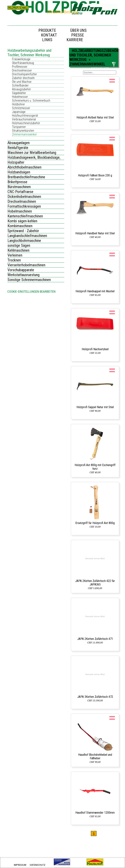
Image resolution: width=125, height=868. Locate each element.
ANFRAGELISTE (100, 69)
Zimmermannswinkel (24, 134)
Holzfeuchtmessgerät (25, 116)
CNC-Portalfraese (20, 192)
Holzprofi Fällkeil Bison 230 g (95, 175)
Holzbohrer (18, 104)
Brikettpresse (17, 182)
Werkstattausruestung (24, 275)
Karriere (75, 40)
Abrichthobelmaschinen (24, 167)
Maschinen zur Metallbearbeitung (32, 153)
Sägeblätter (19, 93)
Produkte (47, 30)
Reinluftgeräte (18, 148)
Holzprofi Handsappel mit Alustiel (95, 291)
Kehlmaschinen (18, 250)
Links (47, 40)
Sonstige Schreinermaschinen (29, 280)
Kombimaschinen (20, 226)
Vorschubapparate (21, 270)
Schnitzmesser (21, 108)
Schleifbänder (20, 85)
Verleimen (15, 255)
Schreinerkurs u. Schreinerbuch (31, 101)
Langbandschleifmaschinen (27, 236)
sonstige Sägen (19, 245)
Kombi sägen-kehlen (22, 221)
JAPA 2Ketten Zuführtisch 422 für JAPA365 (95, 583)
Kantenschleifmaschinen (25, 216)
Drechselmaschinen (22, 201)
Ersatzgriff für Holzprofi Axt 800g (95, 523)
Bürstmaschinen (19, 187)
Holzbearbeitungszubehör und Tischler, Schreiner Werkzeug (29, 53)
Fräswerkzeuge (21, 59)
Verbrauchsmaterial (24, 119)
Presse (78, 35)
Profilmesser (20, 67)
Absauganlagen (19, 143)
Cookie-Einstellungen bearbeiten (31, 292)
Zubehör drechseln (23, 78)
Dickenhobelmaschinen (24, 197)
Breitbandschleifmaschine (26, 177)
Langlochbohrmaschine (24, 241)
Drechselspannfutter (24, 74)
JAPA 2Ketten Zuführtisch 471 (95, 639)
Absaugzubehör (21, 89)
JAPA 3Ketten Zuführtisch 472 (95, 697)
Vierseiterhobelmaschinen (26, 265)
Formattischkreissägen (24, 206)
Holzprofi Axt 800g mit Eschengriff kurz (95, 467)
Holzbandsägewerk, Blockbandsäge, (34, 157)
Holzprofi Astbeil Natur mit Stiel (95, 117)
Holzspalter (16, 162)
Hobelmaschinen (20, 211)
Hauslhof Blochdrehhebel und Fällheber (95, 756)
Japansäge (19, 112)
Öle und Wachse (22, 82)
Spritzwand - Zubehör (23, 231)
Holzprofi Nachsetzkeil (95, 349)
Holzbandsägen (19, 172)
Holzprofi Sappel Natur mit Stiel (95, 407)
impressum (20, 865)
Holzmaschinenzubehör (26, 123)
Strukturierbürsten (23, 131)
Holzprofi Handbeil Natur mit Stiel (95, 233)
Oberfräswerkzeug (23, 63)
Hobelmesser (20, 97)
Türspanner (19, 127)
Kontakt (49, 35)
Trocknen (14, 260)
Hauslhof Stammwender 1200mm (95, 813)
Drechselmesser (22, 70)
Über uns (78, 30)
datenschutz (38, 865)
